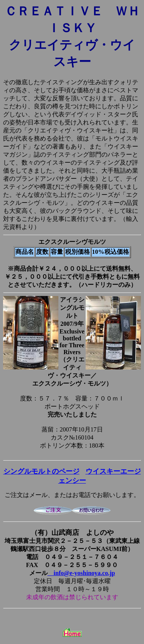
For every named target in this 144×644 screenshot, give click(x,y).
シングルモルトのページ (41, 471)
